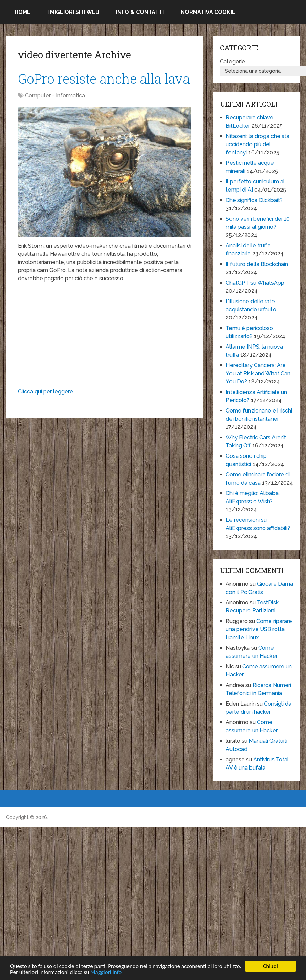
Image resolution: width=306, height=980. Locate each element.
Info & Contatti (140, 12)
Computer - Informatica (55, 96)
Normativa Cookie (208, 12)
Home (23, 12)
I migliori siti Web (73, 12)
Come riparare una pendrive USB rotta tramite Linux (259, 629)
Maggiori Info (106, 973)
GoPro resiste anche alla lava (104, 79)
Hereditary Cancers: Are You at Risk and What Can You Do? (258, 373)
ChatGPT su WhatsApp (255, 283)
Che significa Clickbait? (254, 200)
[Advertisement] (104, 337)
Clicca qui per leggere (46, 391)
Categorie (233, 61)
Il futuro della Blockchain (257, 264)
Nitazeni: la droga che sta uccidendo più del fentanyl (258, 144)
